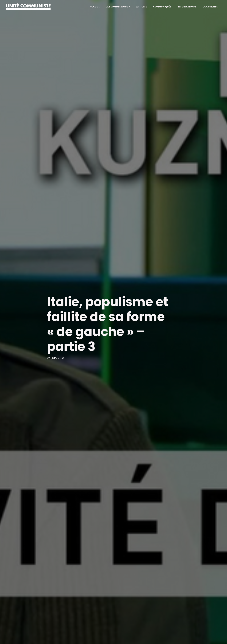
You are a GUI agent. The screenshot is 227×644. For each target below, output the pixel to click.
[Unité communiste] (28, 6)
